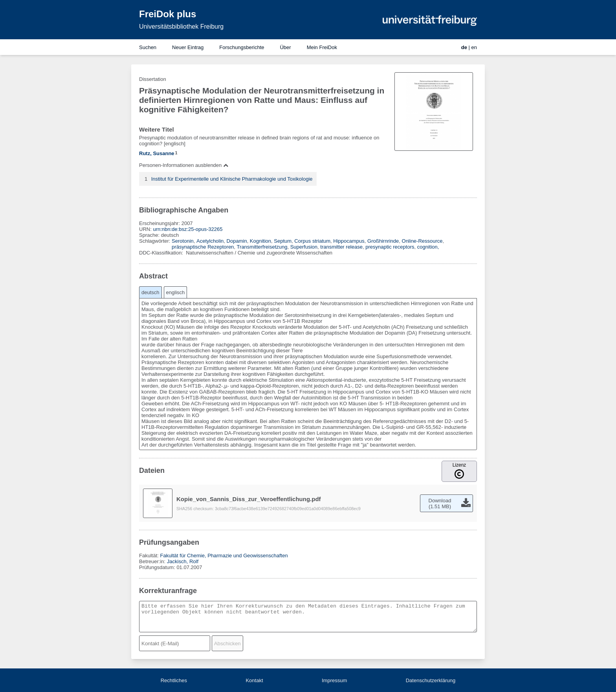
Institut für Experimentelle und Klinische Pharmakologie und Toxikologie (232, 179)
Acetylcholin (210, 241)
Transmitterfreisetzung (262, 247)
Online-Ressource (422, 241)
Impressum (334, 680)
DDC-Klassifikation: (162, 253)
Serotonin (183, 241)
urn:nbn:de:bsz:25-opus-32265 (188, 229)
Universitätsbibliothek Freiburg (181, 27)
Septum (283, 241)
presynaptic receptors (390, 247)
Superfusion (304, 247)
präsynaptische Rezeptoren (203, 247)
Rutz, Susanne (157, 153)
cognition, (428, 247)
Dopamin (237, 241)
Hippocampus (349, 241)
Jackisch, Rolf (183, 561)
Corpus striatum (312, 241)
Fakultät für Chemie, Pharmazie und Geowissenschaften (224, 556)
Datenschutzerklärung (431, 680)
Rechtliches (174, 680)
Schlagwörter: (155, 241)
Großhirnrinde (383, 241)
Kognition (260, 241)
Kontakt (254, 680)
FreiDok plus (168, 14)
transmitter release (341, 247)
